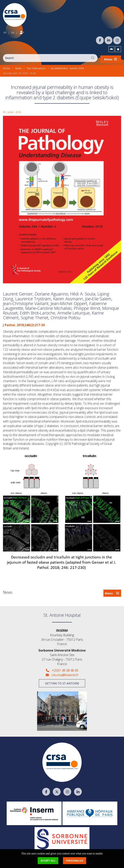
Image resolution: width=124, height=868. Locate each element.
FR (5, 31)
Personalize (75, 861)
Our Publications (36, 66)
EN (13, 31)
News (18, 66)
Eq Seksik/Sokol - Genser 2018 (67, 66)
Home (6, 66)
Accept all (48, 861)
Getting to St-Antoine (62, 681)
